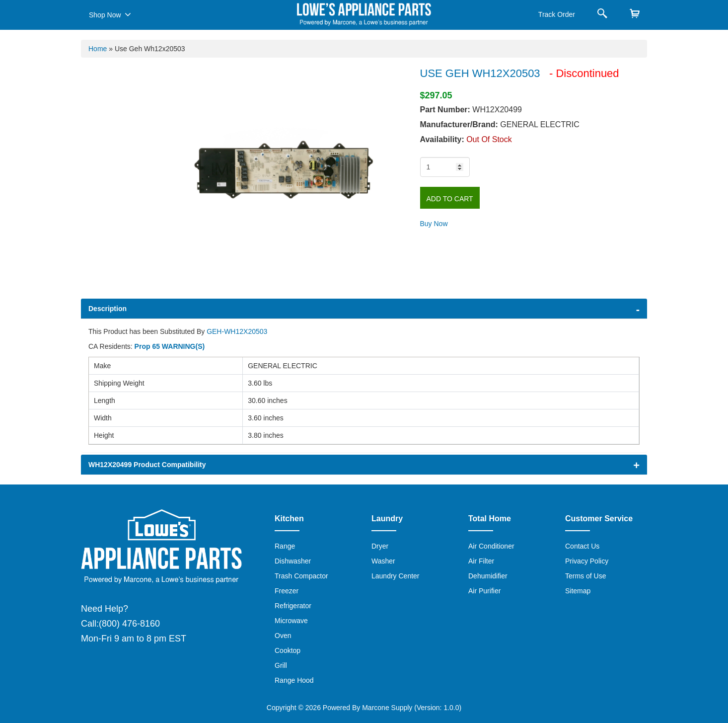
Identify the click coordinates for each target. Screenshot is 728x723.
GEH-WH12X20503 (237, 331)
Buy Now (434, 224)
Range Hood (294, 680)
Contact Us (582, 546)
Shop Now (110, 14)
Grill (281, 665)
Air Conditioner (491, 546)
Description (108, 309)
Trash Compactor (301, 576)
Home (98, 49)
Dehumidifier (488, 576)
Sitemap (578, 591)
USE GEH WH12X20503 (482, 73)
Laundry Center (396, 576)
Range (285, 546)
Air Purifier (484, 591)
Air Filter (481, 561)
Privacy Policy (587, 561)
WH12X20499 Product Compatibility (147, 465)
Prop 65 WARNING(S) (170, 346)
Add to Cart (450, 199)
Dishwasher (293, 561)
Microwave (291, 621)
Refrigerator (293, 606)
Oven (283, 636)
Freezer (287, 591)
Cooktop (288, 650)
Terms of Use (585, 576)
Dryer (380, 546)
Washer (383, 561)
